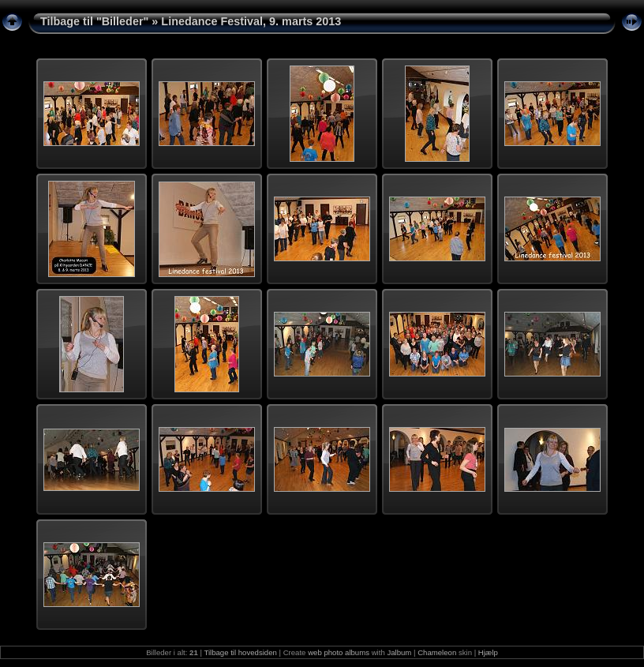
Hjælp (488, 652)
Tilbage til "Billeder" (94, 21)
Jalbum (399, 652)
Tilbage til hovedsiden (240, 652)
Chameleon (437, 652)
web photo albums (339, 652)
